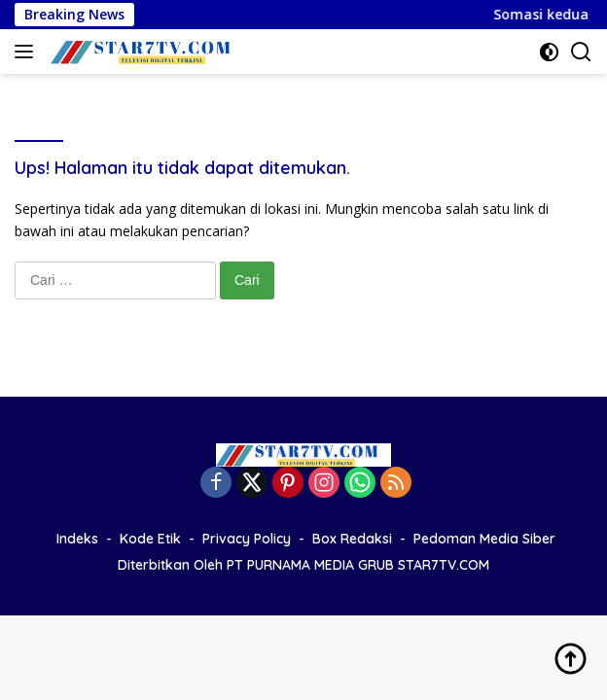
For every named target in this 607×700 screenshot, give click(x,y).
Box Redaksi (352, 539)
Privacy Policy (247, 539)
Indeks (77, 539)
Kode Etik (150, 539)
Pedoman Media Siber (484, 539)
